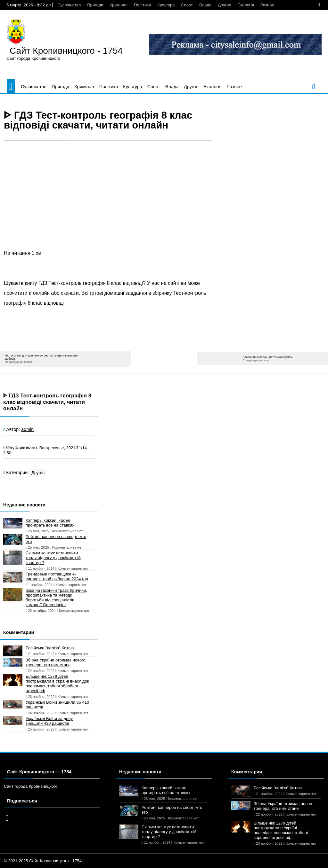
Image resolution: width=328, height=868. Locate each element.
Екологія (246, 5)
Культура (166, 5)
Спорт (187, 5)
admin (27, 429)
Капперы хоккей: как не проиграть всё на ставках (50, 523)
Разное (267, 5)
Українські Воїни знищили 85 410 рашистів (57, 705)
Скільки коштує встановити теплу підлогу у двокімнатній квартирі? (53, 558)
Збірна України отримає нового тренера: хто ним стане (56, 662)
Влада (205, 5)
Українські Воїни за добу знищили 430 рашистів (49, 721)
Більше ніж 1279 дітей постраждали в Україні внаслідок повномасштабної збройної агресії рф (57, 684)
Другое (224, 5)
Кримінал (119, 5)
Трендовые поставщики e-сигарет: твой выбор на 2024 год (57, 576)
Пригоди (95, 5)
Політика (142, 5)
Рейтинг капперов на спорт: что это (56, 539)
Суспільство (69, 5)
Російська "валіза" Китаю (50, 648)
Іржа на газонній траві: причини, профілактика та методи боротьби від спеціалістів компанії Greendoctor (56, 598)
